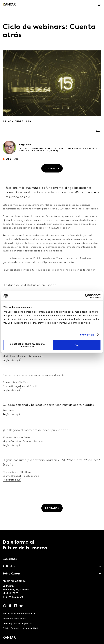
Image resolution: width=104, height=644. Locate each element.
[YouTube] (21, 606)
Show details (87, 335)
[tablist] (52, 587)
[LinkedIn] (16, 606)
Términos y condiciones (14, 619)
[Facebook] (10, 606)
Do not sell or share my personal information (28, 345)
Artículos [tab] (9, 566)
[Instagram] (5, 606)
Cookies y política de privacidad (19, 624)
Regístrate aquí (11, 372)
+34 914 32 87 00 (14, 597)
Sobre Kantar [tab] (11, 574)
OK (77, 345)
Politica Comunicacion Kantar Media (21, 628)
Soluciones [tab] (10, 559)
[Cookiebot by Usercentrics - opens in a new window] (87, 296)
